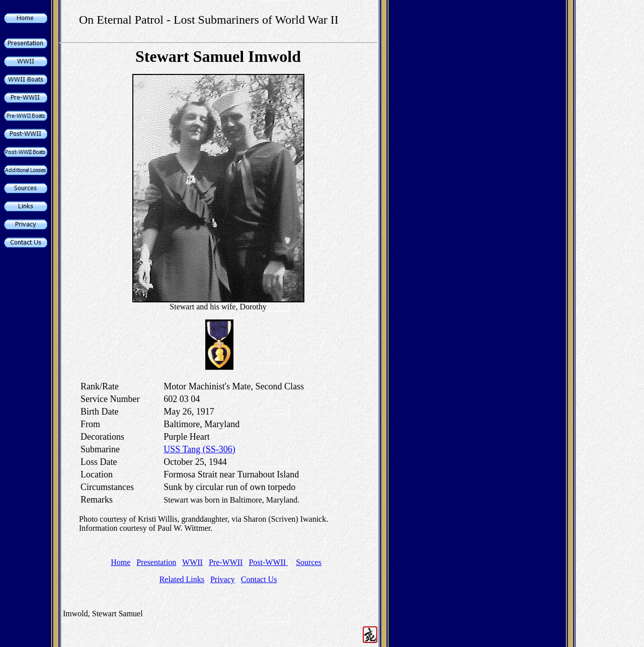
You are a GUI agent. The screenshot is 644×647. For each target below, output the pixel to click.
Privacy (223, 579)
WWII (192, 562)
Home (120, 562)
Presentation (156, 562)
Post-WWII (268, 562)
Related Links (182, 579)
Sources (309, 562)
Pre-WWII (226, 562)
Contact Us (259, 579)
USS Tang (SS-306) (199, 449)
